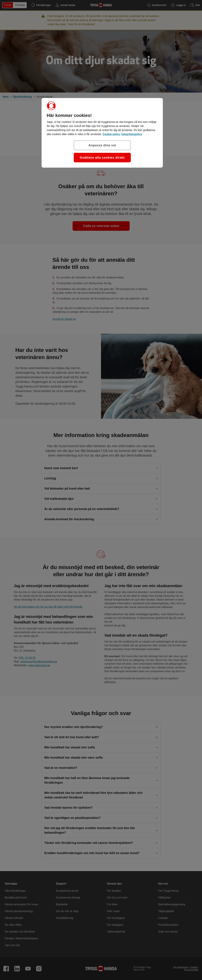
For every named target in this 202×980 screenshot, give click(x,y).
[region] (102, 133)
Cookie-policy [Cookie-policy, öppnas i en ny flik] (111, 134)
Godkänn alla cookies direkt (102, 158)
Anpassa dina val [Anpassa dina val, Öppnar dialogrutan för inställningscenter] (102, 145)
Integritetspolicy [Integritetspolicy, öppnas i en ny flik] (132, 134)
